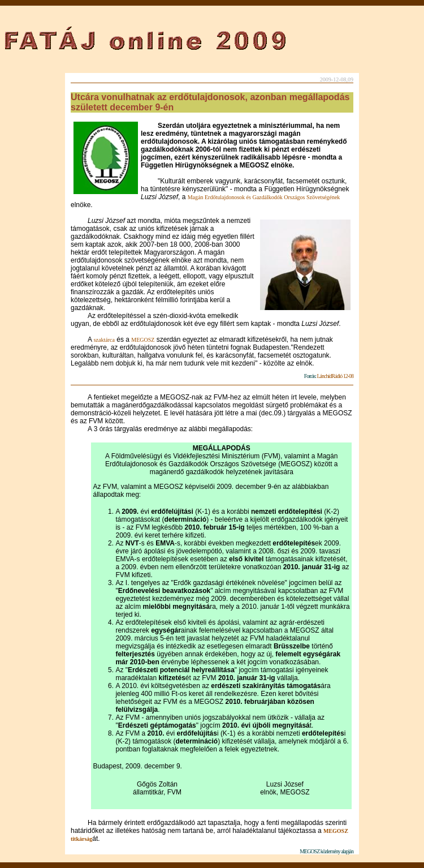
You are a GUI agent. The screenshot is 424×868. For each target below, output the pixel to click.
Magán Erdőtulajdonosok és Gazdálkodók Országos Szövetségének (264, 197)
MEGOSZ (143, 340)
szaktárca (104, 340)
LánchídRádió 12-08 (335, 376)
